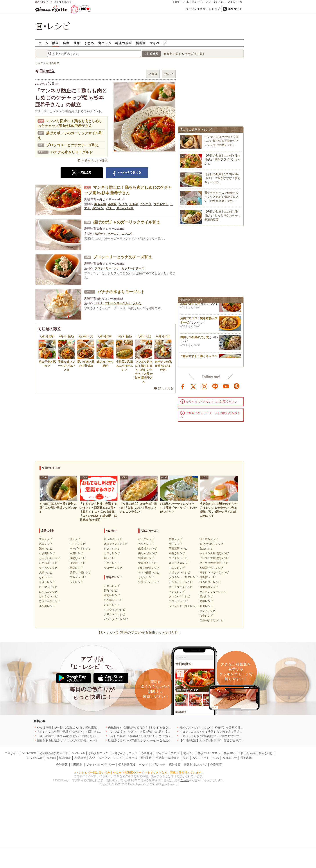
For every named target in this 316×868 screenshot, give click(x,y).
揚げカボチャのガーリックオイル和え (127, 222)
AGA (216, 758)
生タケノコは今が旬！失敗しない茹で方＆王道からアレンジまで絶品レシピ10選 (231, 732)
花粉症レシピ (112, 595)
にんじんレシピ (48, 592)
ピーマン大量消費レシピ (214, 558)
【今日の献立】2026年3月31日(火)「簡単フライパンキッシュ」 (222, 159)
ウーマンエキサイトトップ (203, 9)
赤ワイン (98, 208)
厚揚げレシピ (78, 558)
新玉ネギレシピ (113, 539)
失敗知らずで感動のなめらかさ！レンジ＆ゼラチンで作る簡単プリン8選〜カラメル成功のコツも (170, 727)
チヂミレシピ (177, 592)
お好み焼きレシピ (149, 568)
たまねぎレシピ (48, 563)
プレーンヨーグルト (118, 303)
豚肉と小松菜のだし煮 (194, 339)
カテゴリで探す (195, 54)
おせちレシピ (112, 586)
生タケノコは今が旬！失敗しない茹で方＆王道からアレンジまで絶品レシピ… (221, 141)
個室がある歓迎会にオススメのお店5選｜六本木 (68, 740)
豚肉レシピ (46, 544)
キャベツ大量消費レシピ (214, 553)
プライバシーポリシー (101, 765)
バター (110, 208)
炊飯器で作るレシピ (212, 568)
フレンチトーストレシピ (183, 606)
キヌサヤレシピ (113, 568)
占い (209, 2)
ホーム (43, 43)
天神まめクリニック (125, 753)
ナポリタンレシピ (180, 572)
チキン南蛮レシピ (149, 572)
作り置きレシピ (209, 539)
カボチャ (100, 234)
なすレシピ (46, 577)
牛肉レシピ (46, 539)
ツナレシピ (76, 582)
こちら (185, 780)
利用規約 (77, 765)
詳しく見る (166, 388)
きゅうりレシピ (48, 596)
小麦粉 (113, 204)
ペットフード (201, 758)
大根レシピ (46, 572)
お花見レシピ (112, 605)
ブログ (175, 753)
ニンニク (146, 204)
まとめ (89, 43)
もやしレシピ (47, 582)
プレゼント (220, 2)
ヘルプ (143, 765)
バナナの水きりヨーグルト (72, 152)
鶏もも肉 (100, 204)
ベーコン (114, 234)
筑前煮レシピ (146, 558)
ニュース (131, 758)
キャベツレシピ (48, 568)
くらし (186, 2)
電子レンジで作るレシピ (214, 572)
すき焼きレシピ (147, 563)
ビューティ (198, 2)
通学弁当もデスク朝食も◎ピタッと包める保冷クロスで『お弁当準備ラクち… (221, 197)
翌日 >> (169, 74)
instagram (205, 386)
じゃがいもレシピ (50, 558)
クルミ (137, 303)
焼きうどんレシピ (149, 582)
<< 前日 (153, 74)
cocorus (51, 758)
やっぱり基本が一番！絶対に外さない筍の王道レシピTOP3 (75, 727)
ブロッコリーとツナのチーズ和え (72, 145)
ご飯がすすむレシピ (212, 620)
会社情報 (62, 765)
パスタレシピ (177, 568)
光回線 (251, 753)
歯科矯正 (173, 758)
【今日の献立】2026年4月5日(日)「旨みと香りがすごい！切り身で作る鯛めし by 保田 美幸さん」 (241, 740)
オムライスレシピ (180, 563)
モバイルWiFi (35, 758)
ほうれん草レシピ (50, 601)
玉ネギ (134, 204)
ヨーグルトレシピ (80, 548)
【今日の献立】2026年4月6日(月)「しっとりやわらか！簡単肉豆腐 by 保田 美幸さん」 (163, 736)
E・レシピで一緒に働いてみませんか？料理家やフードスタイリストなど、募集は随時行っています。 (139, 773)
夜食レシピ (206, 616)
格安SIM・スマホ (209, 753)
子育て (176, 2)
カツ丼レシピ (146, 544)
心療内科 (147, 753)
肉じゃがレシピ (147, 553)
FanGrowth (78, 753)
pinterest (237, 386)
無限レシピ (206, 601)
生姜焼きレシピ (147, 548)
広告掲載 (175, 765)
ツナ (117, 268)
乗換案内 (146, 758)
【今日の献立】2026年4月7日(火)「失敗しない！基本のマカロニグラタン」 (85, 736)
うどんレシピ (146, 577)
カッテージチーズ (133, 268)
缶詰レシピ (206, 548)
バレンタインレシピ (116, 619)
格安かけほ (266, 753)
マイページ (158, 43)
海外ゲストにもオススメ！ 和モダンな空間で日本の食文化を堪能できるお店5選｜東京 (235, 727)
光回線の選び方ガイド (54, 753)
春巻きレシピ (177, 553)
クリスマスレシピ (115, 614)
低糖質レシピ (208, 577)
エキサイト (235, 9)
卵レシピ (75, 539)
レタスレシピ (112, 548)
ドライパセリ (125, 208)
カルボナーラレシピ (181, 582)
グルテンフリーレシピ (213, 592)
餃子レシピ (176, 544)
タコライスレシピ (180, 596)
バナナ (99, 303)
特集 (66, 43)
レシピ (118, 758)
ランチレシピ (208, 611)
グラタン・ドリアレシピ (183, 577)
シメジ (123, 204)
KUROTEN (29, 753)
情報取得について (195, 765)
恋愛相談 (80, 758)
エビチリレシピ (178, 558)
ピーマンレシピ (48, 587)
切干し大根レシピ (80, 572)
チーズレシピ (78, 544)
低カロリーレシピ (210, 582)
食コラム (105, 43)
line (215, 386)
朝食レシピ (206, 606)
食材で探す (174, 54)
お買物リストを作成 (95, 161)
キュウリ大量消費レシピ (214, 563)
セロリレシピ (112, 553)
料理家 (141, 43)
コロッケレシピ (178, 601)
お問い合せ (158, 765)
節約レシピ (206, 596)
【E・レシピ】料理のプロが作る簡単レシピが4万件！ (139, 633)
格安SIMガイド (233, 753)
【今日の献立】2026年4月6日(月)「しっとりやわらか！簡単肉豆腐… (222, 215)
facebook (183, 386)
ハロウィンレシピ (115, 610)
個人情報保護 (127, 765)
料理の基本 (123, 43)
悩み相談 (65, 758)
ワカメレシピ (78, 577)
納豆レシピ (76, 568)
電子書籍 (246, 758)
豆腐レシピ (76, 553)
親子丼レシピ (146, 539)
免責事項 (216, 765)
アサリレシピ (112, 563)
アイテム (162, 753)
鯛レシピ (109, 558)
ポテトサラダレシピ (181, 587)
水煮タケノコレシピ (116, 544)
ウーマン (104, 758)
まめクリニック (98, 753)
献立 (56, 43)
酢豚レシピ (176, 539)
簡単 (77, 43)
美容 (186, 758)
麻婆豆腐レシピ (178, 548)
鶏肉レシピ (46, 548)
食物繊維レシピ (209, 587)
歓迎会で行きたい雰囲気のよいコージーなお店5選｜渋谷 (145, 740)
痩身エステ (230, 758)
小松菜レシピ (47, 606)
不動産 (160, 758)
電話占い (189, 753)
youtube (226, 386)
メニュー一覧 (235, 2)
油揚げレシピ (78, 563)
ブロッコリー (103, 268)
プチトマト (161, 204)
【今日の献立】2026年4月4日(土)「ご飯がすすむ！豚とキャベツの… (222, 178)
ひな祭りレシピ (113, 600)
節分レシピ (111, 590)
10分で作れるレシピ (212, 544)
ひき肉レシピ (47, 553)
